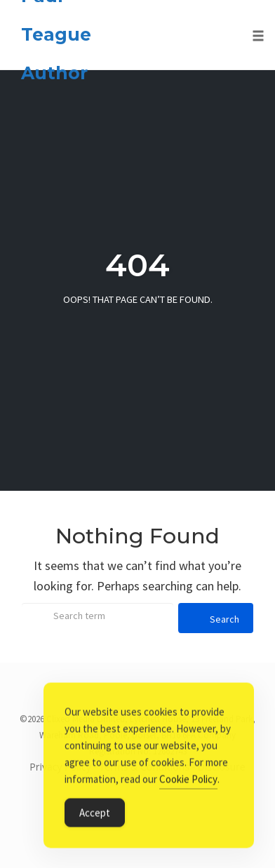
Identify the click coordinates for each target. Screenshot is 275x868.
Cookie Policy (188, 781)
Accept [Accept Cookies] (95, 814)
